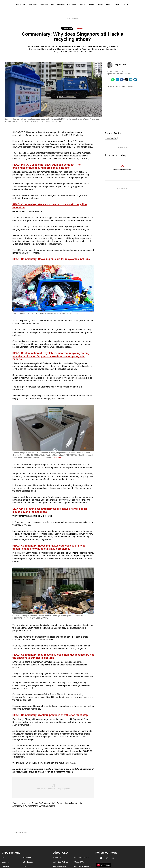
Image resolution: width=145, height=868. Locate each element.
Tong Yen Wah (120, 65)
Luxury (26, 866)
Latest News (32, 13)
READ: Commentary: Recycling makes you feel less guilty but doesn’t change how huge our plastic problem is (49, 547)
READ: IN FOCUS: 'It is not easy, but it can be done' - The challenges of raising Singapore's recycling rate (47, 166)
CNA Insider (28, 862)
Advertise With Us (61, 862)
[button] (121, 86)
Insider (83, 13)
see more (57, 457)
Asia (53, 13)
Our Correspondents (83, 866)
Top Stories (20, 13)
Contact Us (79, 862)
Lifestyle (100, 13)
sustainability (111, 138)
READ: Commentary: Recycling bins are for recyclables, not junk (51, 259)
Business (6, 862)
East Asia (61, 13)
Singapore (44, 13)
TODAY (91, 13)
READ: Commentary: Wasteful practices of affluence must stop (50, 715)
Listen (116, 13)
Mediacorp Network (82, 858)
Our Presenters (60, 866)
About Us (57, 858)
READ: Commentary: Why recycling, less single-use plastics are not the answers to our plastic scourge (53, 656)
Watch (109, 13)
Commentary (72, 13)
